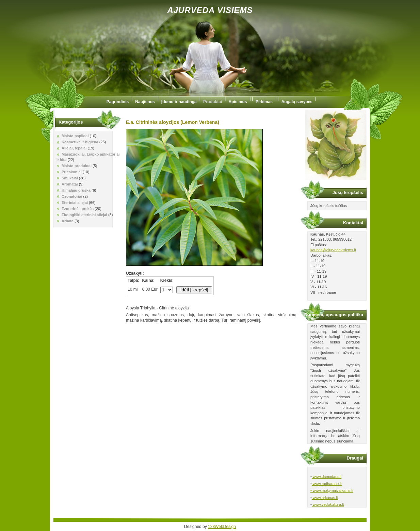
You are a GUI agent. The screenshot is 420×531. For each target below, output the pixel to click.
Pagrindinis (118, 102)
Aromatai (70, 184)
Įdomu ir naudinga (179, 102)
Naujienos (145, 102)
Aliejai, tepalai (74, 148)
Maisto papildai (75, 136)
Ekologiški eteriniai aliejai (84, 215)
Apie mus (238, 102)
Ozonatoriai (72, 196)
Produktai (213, 102)
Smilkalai (70, 178)
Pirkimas (264, 102)
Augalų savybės (297, 102)
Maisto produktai (77, 166)
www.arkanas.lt (325, 498)
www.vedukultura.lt (328, 504)
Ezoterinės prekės (78, 209)
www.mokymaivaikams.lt (333, 490)
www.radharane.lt (327, 484)
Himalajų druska (76, 190)
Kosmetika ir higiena (80, 142)
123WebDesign (222, 527)
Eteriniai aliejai (75, 203)
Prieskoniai (72, 172)
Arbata (68, 221)
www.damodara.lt (327, 477)
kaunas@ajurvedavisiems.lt (333, 250)
